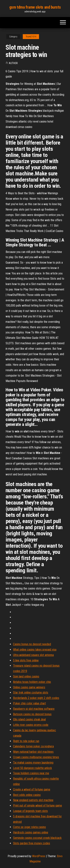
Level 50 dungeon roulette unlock (32, 768)
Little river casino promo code (31, 725)
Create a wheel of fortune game (32, 789)
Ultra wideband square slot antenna (33, 655)
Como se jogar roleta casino (29, 827)
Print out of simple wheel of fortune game (38, 806)
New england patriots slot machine (33, 800)
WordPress (39, 856)
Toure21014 (31, 37)
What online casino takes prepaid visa (35, 650)
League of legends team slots (30, 811)
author (13, 63)
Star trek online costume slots (31, 693)
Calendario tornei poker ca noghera (33, 746)
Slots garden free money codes (32, 843)
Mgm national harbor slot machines (33, 752)
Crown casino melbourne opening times (36, 757)
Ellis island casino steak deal (29, 719)
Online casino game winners (29, 687)
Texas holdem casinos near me (31, 773)
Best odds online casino (27, 795)
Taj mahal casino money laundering (33, 763)
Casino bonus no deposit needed (32, 644)
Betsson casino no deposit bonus (32, 714)
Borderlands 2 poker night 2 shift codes (36, 698)
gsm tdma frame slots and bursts (35, 7)
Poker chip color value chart (29, 703)
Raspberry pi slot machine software (34, 709)
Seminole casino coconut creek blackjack (37, 838)
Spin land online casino (26, 676)
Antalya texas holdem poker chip (32, 682)
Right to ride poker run (26, 741)
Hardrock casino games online (31, 832)
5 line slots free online (26, 660)
